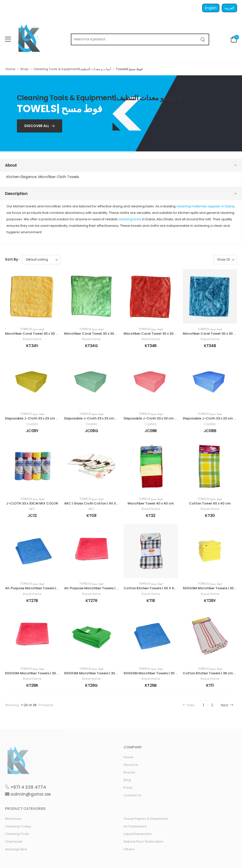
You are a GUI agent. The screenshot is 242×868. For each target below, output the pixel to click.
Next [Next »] (227, 705)
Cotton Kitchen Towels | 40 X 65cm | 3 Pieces (160, 588)
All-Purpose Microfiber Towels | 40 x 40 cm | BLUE (45, 588)
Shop (24, 69)
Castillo (32, 424)
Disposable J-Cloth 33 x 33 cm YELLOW (37, 418)
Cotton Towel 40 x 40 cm (210, 503)
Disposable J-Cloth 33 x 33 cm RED (152, 418)
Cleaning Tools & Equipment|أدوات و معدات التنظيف (72, 69)
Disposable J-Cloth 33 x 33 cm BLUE (212, 418)
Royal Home (32, 339)
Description (16, 194)
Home (10, 69)
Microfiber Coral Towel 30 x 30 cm (33, 334)
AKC (32, 509)
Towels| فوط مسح (32, 329)
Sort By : (12, 259)
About (11, 165)
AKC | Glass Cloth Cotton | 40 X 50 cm (96, 503)
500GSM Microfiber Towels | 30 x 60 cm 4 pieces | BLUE (168, 673)
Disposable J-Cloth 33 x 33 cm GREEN (95, 418)
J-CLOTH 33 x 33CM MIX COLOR (32, 503)
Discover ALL (37, 126)
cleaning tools (130, 219)
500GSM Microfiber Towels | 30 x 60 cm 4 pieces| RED (48, 673)
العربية (229, 8)
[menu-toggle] (8, 39)
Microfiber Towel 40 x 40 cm (151, 503)
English (211, 8)
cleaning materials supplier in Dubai (205, 206)
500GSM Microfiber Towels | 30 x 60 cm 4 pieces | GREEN (110, 673)
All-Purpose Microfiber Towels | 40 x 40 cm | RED (103, 588)
